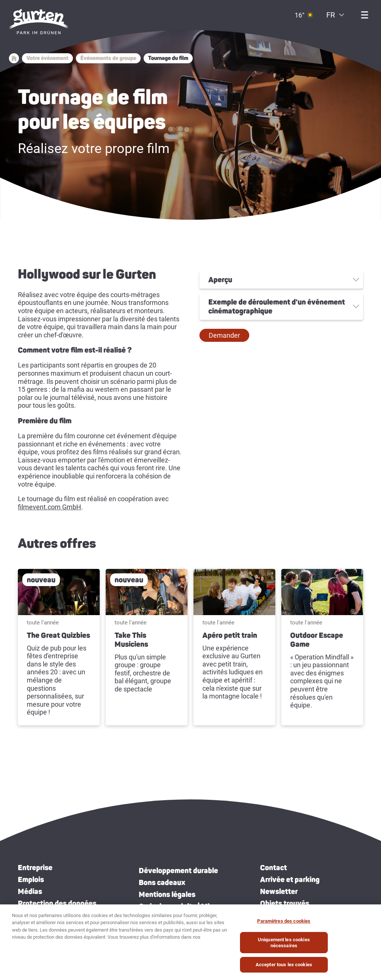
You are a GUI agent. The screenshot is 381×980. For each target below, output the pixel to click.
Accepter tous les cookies (284, 965)
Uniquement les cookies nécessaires (284, 943)
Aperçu (220, 280)
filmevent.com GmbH (49, 507)
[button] (224, 335)
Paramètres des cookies (284, 921)
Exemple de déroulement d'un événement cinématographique (277, 306)
